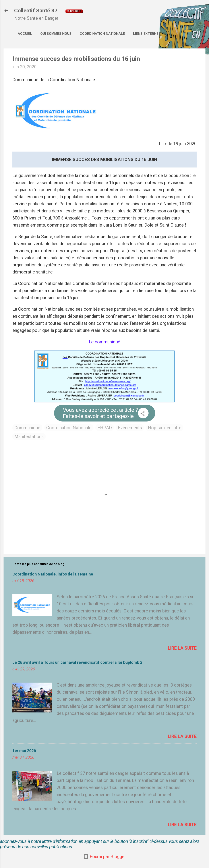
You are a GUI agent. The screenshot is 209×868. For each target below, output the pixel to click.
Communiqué (27, 428)
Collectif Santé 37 (36, 11)
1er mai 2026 (24, 751)
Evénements (130, 428)
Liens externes (147, 34)
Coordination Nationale (102, 34)
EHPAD (105, 428)
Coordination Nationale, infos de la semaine (53, 574)
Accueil (25, 34)
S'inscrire (74, 11)
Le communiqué (104, 342)
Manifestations (29, 437)
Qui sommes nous (56, 34)
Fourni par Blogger (105, 856)
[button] (143, 414)
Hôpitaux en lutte (165, 428)
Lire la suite (182, 648)
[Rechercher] (203, 12)
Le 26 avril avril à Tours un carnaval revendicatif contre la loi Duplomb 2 (77, 662)
